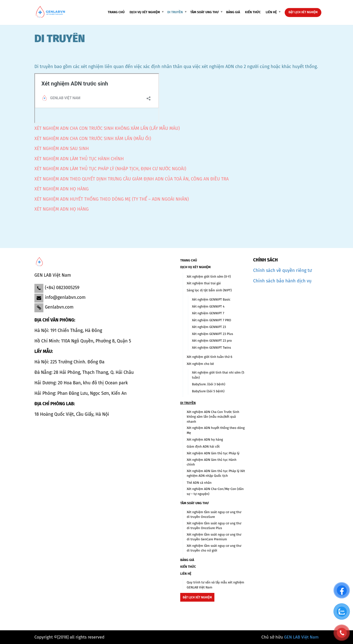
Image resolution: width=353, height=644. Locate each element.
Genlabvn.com (59, 307)
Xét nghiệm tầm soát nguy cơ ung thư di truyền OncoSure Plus (214, 526)
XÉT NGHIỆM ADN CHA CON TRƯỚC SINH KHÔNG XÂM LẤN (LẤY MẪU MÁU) (107, 128)
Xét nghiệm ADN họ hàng (205, 440)
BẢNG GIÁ (233, 12)
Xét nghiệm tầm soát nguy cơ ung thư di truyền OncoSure (214, 515)
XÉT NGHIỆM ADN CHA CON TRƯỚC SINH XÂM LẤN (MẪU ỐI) (93, 139)
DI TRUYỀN (175, 12)
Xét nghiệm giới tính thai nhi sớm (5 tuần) (218, 375)
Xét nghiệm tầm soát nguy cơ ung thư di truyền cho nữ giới (214, 548)
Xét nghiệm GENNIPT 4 (208, 306)
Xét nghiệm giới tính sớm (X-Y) (209, 277)
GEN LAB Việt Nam (301, 637)
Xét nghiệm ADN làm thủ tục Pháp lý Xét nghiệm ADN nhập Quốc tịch (216, 473)
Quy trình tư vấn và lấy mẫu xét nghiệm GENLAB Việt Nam (215, 585)
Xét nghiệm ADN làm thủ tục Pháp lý (213, 453)
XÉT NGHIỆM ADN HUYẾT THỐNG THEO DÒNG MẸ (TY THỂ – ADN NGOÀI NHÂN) (112, 199)
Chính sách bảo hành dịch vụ (282, 281)
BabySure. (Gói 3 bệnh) (209, 384)
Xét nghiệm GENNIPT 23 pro (212, 341)
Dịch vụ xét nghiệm (145, 12)
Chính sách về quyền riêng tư (283, 270)
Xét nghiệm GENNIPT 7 (208, 313)
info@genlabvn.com (65, 297)
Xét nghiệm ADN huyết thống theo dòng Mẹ (216, 430)
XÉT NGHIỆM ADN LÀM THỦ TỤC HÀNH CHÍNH (79, 159)
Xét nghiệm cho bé (200, 364)
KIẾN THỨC (253, 12)
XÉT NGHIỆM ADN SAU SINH (62, 149)
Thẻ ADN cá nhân (199, 483)
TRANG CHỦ (116, 12)
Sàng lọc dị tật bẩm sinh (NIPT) (209, 290)
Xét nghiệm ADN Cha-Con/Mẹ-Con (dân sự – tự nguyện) (215, 491)
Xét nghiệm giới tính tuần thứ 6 (210, 357)
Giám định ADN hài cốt (203, 446)
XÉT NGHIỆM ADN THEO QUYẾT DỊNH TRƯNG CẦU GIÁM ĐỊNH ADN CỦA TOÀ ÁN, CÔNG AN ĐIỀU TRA (132, 179)
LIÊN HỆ (271, 12)
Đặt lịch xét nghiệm (303, 12)
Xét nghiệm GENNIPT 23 (209, 327)
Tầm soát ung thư (204, 12)
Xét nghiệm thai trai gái (204, 283)
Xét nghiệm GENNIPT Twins (212, 348)
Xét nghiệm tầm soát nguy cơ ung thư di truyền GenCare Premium (214, 537)
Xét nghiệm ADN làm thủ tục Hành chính (212, 462)
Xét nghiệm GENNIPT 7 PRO (212, 320)
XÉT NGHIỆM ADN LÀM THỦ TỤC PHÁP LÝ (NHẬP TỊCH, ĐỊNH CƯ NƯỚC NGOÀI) (110, 169)
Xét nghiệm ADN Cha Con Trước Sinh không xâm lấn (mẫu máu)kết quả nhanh (213, 417)
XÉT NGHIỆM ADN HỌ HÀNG (62, 189)
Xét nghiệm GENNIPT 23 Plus (213, 334)
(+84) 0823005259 (62, 288)
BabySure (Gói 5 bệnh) (208, 391)
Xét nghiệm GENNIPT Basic (211, 299)
